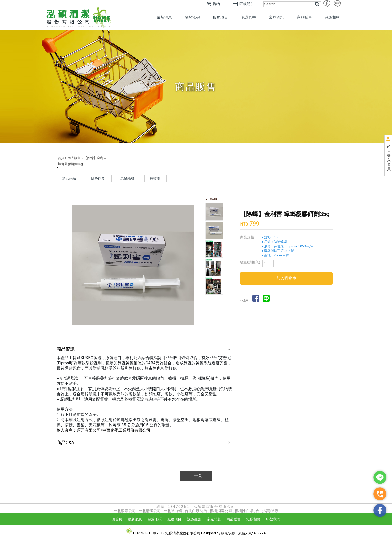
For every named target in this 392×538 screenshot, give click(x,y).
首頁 (61, 158)
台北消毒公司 (125, 511)
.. (237, 533)
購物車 (215, 4)
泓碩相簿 (332, 17)
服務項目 (220, 17)
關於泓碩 (192, 17)
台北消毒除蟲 (267, 511)
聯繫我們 (273, 519)
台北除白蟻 (173, 511)
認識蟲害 (248, 17)
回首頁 (117, 519)
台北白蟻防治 (196, 511)
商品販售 (304, 17)
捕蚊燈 (155, 178)
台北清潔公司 (150, 511)
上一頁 (196, 476)
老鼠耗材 (127, 178)
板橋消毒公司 (221, 511)
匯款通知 (244, 4)
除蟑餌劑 (98, 178)
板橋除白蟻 (244, 511)
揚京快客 (228, 533)
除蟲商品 (69, 178)
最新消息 (164, 17)
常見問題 (276, 17)
